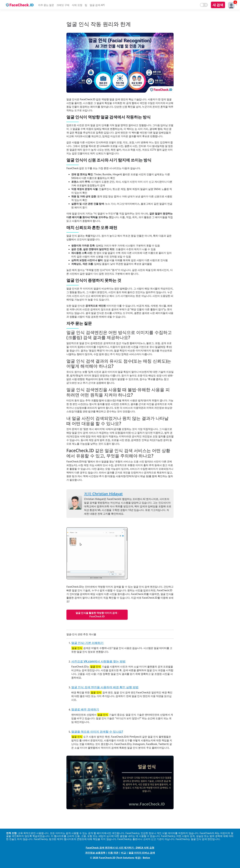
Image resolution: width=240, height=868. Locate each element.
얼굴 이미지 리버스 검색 (142, 853)
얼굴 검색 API (97, 5)
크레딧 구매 (63, 5)
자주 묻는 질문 (46, 5)
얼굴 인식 (77, 648)
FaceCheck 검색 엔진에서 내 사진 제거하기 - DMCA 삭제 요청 (120, 848)
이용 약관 (113, 853)
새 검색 (218, 5)
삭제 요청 (77, 5)
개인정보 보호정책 (95, 853)
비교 (124, 853)
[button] (232, 5)
